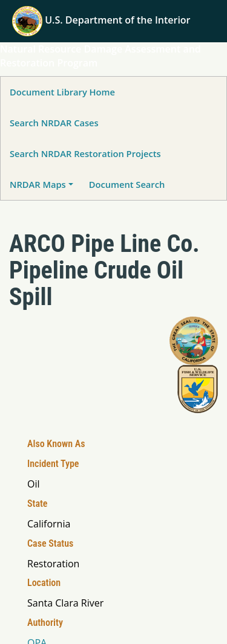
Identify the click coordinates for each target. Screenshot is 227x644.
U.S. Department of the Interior (101, 20)
